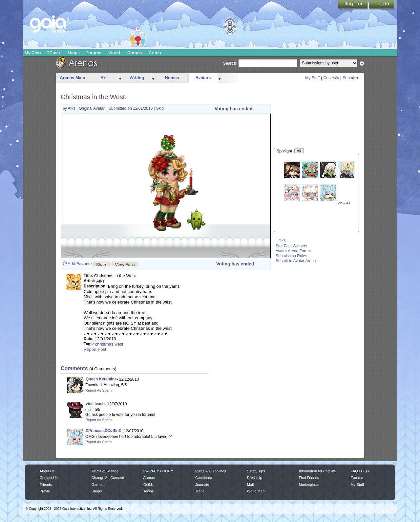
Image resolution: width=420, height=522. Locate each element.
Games (135, 53)
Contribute (204, 478)
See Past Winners (291, 246)
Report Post (95, 349)
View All (344, 203)
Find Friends (309, 478)
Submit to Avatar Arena (296, 261)
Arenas (149, 478)
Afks (72, 108)
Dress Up (255, 478)
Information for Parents (317, 471)
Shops (73, 53)
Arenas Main (72, 78)
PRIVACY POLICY (158, 471)
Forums (94, 53)
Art (104, 78)
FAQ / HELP (361, 471)
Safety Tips (256, 471)
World (114, 53)
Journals (202, 485)
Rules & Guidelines (211, 471)
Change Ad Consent (108, 478)
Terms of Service (105, 471)
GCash (53, 53)
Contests (331, 78)
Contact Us (49, 478)
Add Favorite (80, 264)
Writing (137, 78)
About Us (47, 471)
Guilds (148, 485)
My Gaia (33, 53)
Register (353, 5)
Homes (172, 78)
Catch (155, 53)
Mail (250, 485)
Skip (160, 108)
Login (382, 5)
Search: (230, 63)
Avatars (203, 78)
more (120, 78)
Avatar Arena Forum (293, 251)
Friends (46, 485)
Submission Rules (291, 256)
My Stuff (312, 78)
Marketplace (309, 485)
